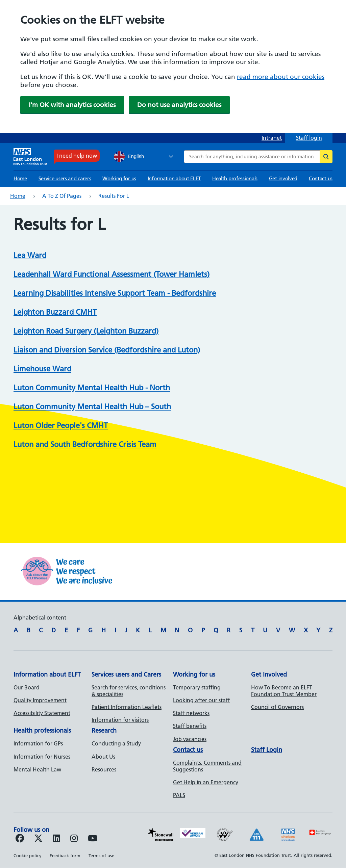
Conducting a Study (116, 743)
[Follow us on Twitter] (38, 839)
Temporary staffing (197, 687)
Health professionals (235, 178)
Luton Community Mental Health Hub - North (92, 388)
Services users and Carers (126, 674)
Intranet (272, 138)
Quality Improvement (40, 700)
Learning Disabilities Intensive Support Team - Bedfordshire (115, 293)
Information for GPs (38, 743)
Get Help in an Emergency (206, 782)
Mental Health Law (37, 769)
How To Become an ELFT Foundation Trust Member (284, 691)
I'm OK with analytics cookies (72, 105)
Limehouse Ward (42, 369)
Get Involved (269, 674)
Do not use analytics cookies (179, 105)
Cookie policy (28, 856)
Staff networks (191, 713)
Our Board (27, 687)
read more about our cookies (281, 77)
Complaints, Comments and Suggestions (207, 766)
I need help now (77, 156)
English (129, 157)
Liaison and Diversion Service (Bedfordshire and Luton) (107, 350)
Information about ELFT (174, 178)
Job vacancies (190, 739)
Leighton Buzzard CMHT (55, 312)
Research (104, 730)
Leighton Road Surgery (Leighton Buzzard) (86, 331)
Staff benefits (190, 726)
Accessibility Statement (42, 713)
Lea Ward (30, 255)
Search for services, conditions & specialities (129, 691)
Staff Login (267, 750)
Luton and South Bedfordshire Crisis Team (85, 444)
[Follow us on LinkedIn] (56, 839)
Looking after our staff (201, 700)
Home (20, 178)
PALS (179, 795)
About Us (103, 757)
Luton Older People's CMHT (61, 426)
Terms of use (101, 856)
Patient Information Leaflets (127, 707)
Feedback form (65, 856)
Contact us (321, 178)
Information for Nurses (42, 757)
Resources (104, 769)
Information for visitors (120, 720)
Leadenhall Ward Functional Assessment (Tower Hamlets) (112, 274)
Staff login (309, 138)
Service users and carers (65, 178)
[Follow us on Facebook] (20, 839)
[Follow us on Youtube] (93, 839)
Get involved (283, 178)
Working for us (119, 178)
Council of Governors (277, 707)
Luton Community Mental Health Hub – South (92, 407)
